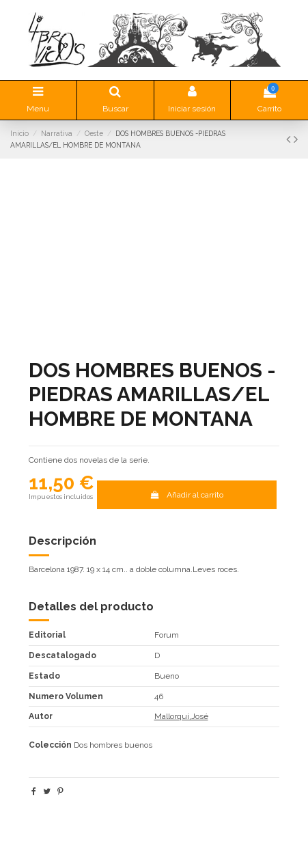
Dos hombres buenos (113, 745)
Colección (50, 745)
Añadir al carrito (187, 495)
